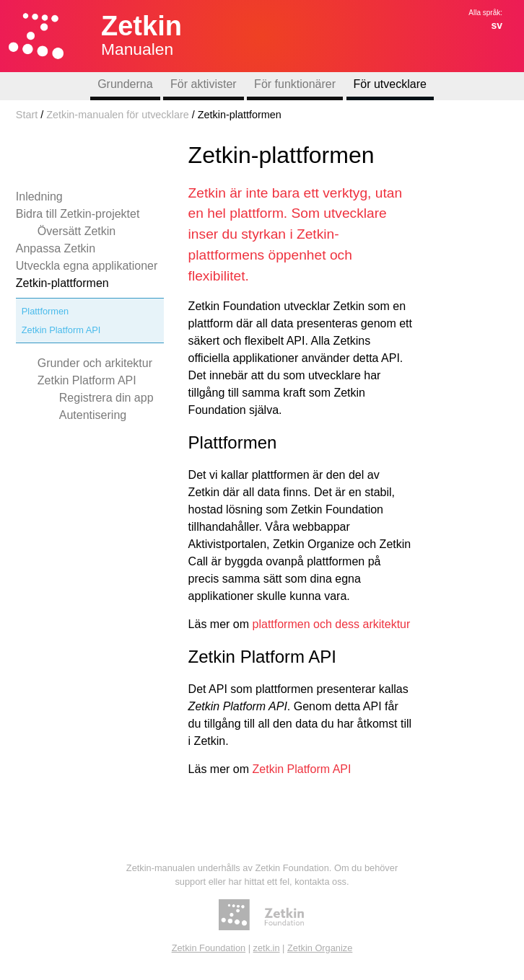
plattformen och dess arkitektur (332, 624)
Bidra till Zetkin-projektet (78, 214)
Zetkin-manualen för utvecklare (118, 115)
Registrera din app (106, 398)
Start (27, 115)
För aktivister (204, 84)
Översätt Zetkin (77, 231)
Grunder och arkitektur (95, 363)
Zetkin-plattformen (62, 283)
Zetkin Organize (320, 948)
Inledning (39, 197)
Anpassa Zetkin (56, 248)
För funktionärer (295, 84)
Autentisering (93, 415)
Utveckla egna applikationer (87, 266)
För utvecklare (390, 84)
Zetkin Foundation (209, 948)
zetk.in (267, 948)
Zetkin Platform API (61, 330)
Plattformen (45, 311)
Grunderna (125, 84)
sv (497, 25)
